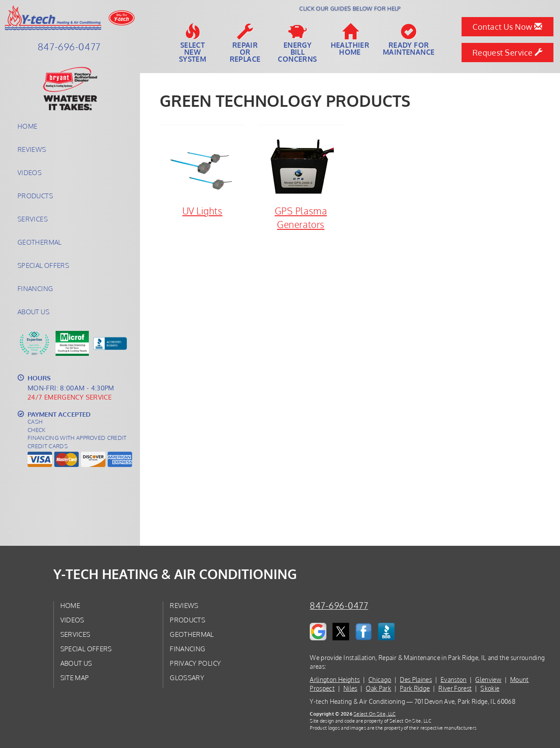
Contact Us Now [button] (507, 27)
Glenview (488, 680)
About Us (33, 312)
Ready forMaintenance (409, 40)
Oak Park (378, 688)
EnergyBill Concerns (297, 43)
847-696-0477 (339, 606)
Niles (350, 688)
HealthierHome (350, 40)
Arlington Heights (335, 680)
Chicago (380, 680)
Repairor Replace (245, 43)
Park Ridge (415, 688)
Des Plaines (416, 680)
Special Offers (43, 265)
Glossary (187, 678)
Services (33, 219)
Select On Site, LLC (374, 714)
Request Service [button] (508, 53)
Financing (35, 288)
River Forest (455, 688)
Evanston (454, 680)
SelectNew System (192, 43)
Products (35, 196)
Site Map (75, 678)
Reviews (32, 149)
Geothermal (40, 242)
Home (27, 126)
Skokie (490, 688)
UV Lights (202, 176)
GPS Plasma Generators (301, 182)
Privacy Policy (195, 663)
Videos (30, 172)
